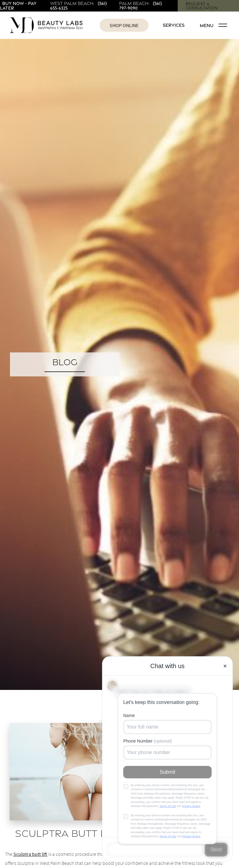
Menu (213, 25)
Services (174, 25)
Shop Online (124, 25)
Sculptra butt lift (30, 854)
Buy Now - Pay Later (18, 5)
